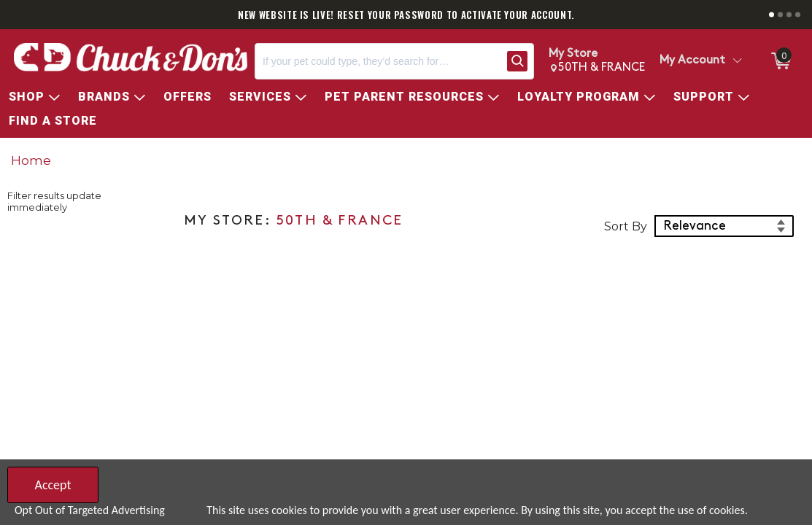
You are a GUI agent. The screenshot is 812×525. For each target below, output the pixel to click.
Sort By (626, 226)
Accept (53, 485)
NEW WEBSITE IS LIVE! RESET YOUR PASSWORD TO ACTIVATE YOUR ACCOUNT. (406, 15)
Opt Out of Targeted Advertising (90, 510)
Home (31, 160)
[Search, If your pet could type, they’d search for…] (378, 61)
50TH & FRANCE (340, 221)
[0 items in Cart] (780, 61)
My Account (692, 61)
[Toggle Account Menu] (737, 61)
